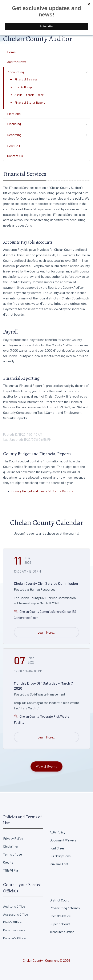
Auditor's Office (14, 906)
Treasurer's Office (62, 932)
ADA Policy (57, 832)
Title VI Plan (11, 870)
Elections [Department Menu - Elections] (14, 114)
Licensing (14, 124)
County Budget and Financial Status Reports (43, 491)
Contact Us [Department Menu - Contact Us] (15, 156)
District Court (59, 900)
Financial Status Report (27, 102)
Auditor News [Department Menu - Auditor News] (17, 62)
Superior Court (60, 924)
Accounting (16, 72)
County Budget (22, 87)
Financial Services (24, 79)
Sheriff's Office (60, 916)
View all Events (47, 766)
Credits (8, 862)
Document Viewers (63, 840)
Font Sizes (57, 848)
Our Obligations (60, 856)
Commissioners (14, 930)
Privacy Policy (13, 838)
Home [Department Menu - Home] (11, 52)
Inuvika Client (59, 864)
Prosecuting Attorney (65, 908)
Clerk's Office (12, 922)
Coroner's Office (14, 938)
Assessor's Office (16, 914)
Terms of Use (13, 854)
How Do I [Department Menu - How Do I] (13, 146)
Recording (14, 135)
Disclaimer (11, 846)
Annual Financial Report (27, 95)
